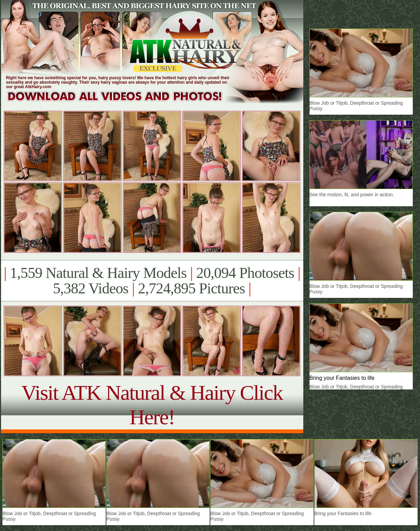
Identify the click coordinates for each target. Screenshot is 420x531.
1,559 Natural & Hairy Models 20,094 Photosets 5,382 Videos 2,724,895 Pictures (152, 281)
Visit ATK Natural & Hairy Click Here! (152, 405)
